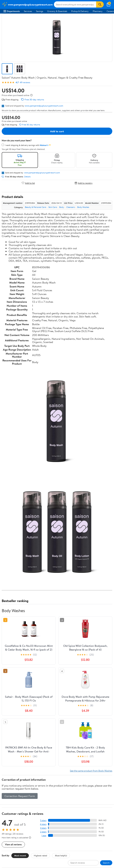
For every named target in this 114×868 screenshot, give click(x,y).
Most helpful (61, 855)
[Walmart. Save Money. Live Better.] (27, 4)
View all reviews (13, 844)
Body (62, 207)
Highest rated (40, 855)
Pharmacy (98, 11)
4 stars (43, 824)
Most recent (20, 855)
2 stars (43, 832)
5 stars (43, 820)
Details (27, 177)
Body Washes (83, 207)
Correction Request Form (20, 796)
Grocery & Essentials (57, 11)
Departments (12, 11)
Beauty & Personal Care (35, 207)
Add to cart (57, 131)
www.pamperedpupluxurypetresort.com (44, 106)
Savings (40, 11)
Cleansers (71, 207)
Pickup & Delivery (80, 11)
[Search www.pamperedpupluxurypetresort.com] (75, 4)
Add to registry (84, 183)
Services (28, 11)
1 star (44, 835)
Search (106, 863)
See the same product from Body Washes (91, 771)
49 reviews (25, 82)
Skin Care (53, 207)
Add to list (28, 183)
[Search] (100, 4)
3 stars (43, 828)
